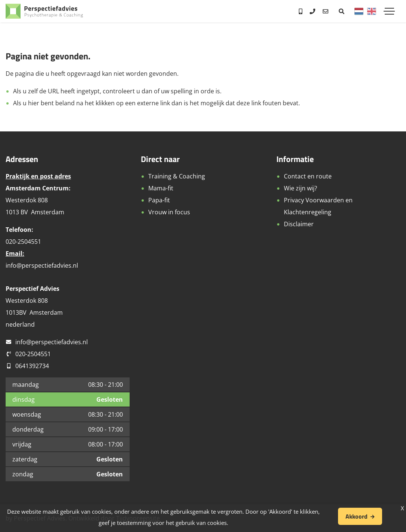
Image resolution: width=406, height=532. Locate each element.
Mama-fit (161, 188)
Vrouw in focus (169, 212)
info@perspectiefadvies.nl (42, 265)
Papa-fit (159, 200)
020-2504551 (33, 354)
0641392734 (32, 366)
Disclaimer (299, 224)
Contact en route (308, 176)
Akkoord (357, 516)
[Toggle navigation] (389, 11)
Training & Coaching (177, 176)
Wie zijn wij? (300, 188)
